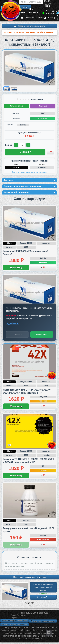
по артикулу (34, 11)
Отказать (17, 334)
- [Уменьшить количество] (16, 145)
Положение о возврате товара (43, 621)
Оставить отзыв (16, 106)
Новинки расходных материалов (15, 624)
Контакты (38, 18)
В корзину (16, 268)
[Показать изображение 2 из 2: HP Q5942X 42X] (14, 89)
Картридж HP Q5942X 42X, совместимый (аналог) (44, 587)
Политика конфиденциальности (14, 621)
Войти (49, 18)
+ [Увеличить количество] (28, 145)
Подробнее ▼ (12, 323)
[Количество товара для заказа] (22, 145)
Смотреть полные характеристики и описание (30, 172)
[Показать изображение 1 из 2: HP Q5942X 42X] (7, 89)
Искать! (25, 7)
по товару (22, 11)
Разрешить (42, 334)
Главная (27, 18)
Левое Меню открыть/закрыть (30, 26)
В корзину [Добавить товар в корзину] (25, 152)
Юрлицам (43, 106)
